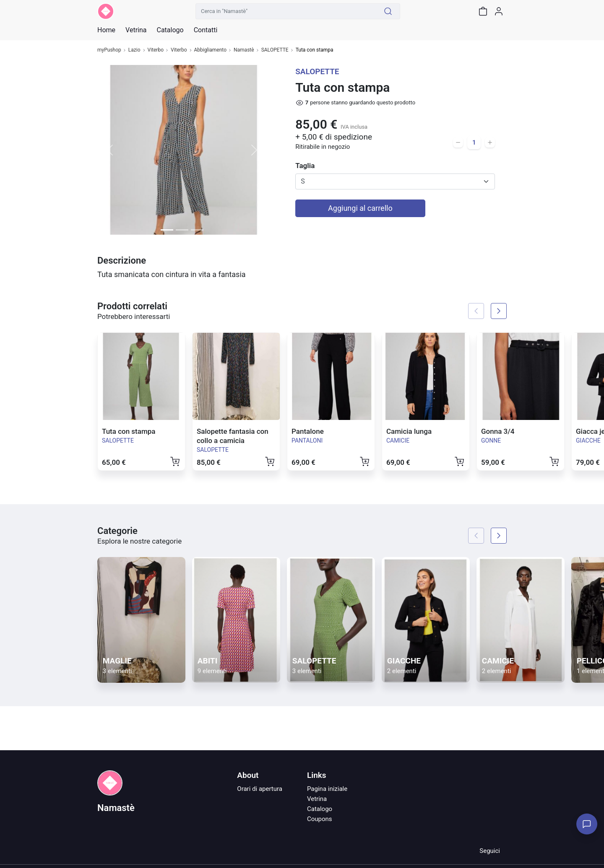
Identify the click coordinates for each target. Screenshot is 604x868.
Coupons (320, 819)
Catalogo (170, 30)
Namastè (244, 50)
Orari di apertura (260, 789)
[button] (110, 150)
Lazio (134, 50)
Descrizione (122, 260)
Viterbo (156, 50)
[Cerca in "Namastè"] (286, 11)
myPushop (109, 50)
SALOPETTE (275, 50)
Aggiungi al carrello (360, 208)
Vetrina (317, 799)
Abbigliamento (211, 50)
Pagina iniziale (327, 789)
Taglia (305, 166)
